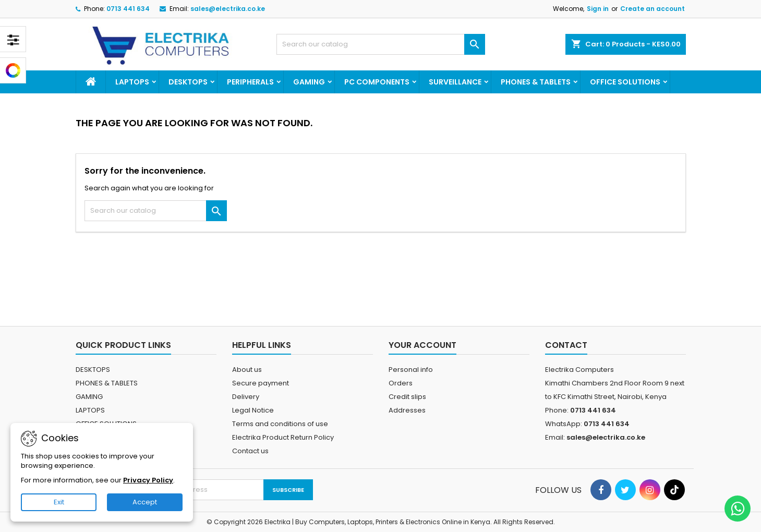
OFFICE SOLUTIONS (625, 82)
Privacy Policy (148, 480)
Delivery (246, 397)
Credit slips (407, 397)
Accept (145, 502)
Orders (401, 383)
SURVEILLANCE (455, 82)
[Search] (381, 44)
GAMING (309, 82)
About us (247, 370)
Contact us (250, 451)
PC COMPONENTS (377, 82)
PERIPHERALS (250, 82)
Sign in (598, 9)
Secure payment (261, 383)
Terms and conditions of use (280, 424)
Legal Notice (253, 410)
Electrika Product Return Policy (283, 437)
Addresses (407, 410)
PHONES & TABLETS (536, 82)
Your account (422, 345)
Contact (566, 345)
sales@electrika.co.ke (228, 9)
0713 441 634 (128, 9)
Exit (59, 502)
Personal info (411, 370)
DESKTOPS (188, 82)
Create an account (653, 9)
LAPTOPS (132, 82)
